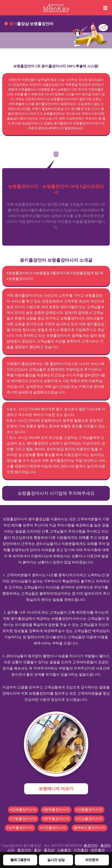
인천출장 (81, 850)
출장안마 (91, 845)
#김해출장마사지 (23, 810)
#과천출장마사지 (53, 828)
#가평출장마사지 (23, 819)
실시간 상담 (56, 860)
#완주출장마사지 (56, 819)
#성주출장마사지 (20, 828)
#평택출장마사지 (56, 810)
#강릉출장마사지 (89, 810)
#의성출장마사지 (89, 819)
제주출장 (98, 850)
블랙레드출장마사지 (90, 828)
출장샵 (49, 850)
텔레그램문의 (20, 860)
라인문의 (92, 860)
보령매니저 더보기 (56, 789)
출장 (37, 850)
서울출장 (64, 850)
